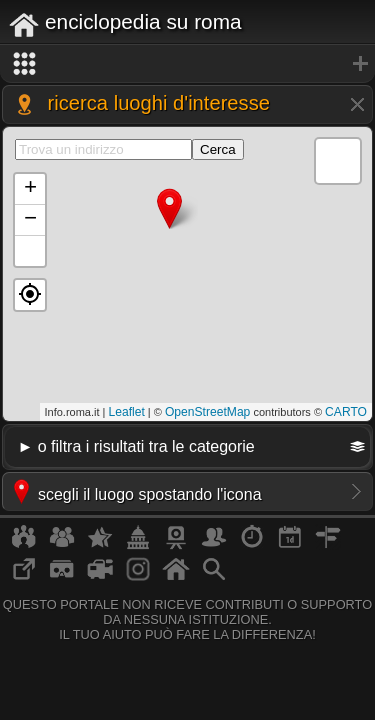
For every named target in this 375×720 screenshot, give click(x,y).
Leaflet (127, 412)
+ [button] (30, 189)
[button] (30, 295)
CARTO (346, 412)
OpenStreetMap (207, 412)
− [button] (30, 220)
